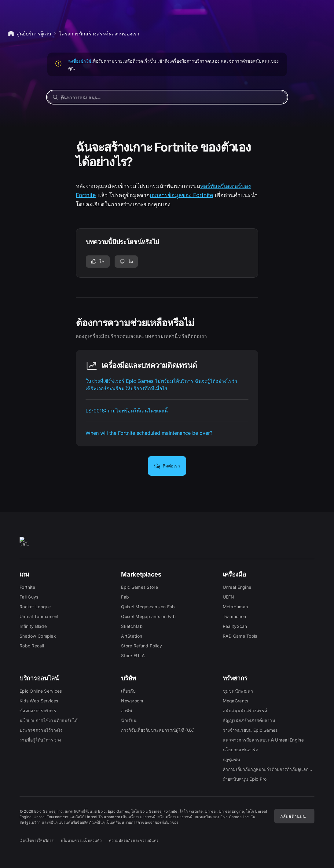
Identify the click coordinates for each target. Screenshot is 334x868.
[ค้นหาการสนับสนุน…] (167, 97)
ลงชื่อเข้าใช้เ (81, 61)
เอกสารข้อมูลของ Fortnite (182, 195)
